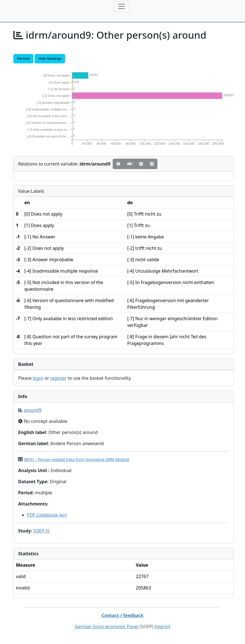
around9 (33, 410)
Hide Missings (50, 59)
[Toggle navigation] (122, 6)
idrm (77, 459)
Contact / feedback (122, 615)
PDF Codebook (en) (47, 515)
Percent (23, 59)
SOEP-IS (41, 531)
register (58, 378)
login (38, 378)
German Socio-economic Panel (107, 626)
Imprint (163, 626)
